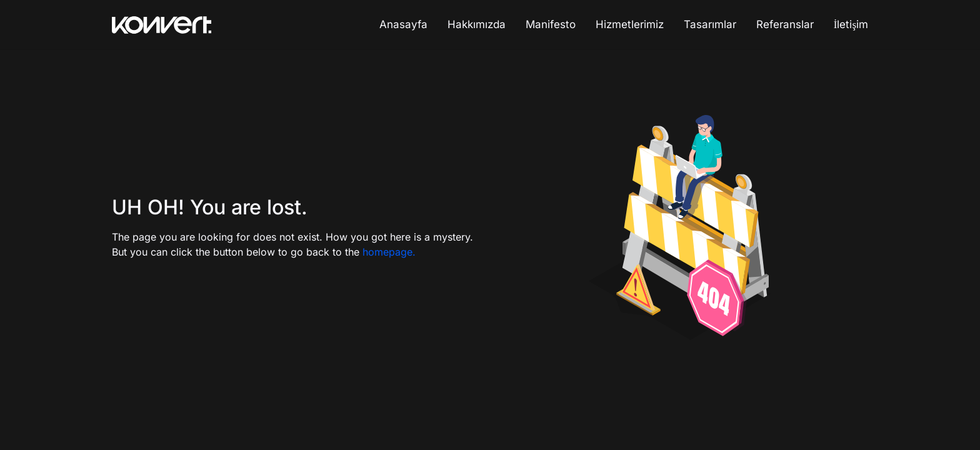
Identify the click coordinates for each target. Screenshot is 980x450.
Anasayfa (403, 24)
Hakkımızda (477, 24)
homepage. (389, 252)
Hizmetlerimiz (630, 24)
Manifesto (551, 24)
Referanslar (785, 24)
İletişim (851, 24)
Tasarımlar (710, 24)
